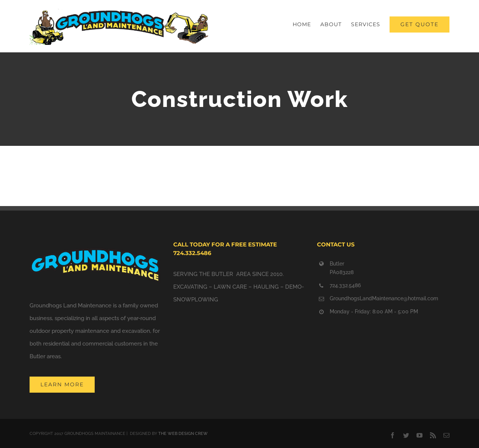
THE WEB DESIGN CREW (183, 434)
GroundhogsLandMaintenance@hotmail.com (384, 298)
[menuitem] (306, 24)
